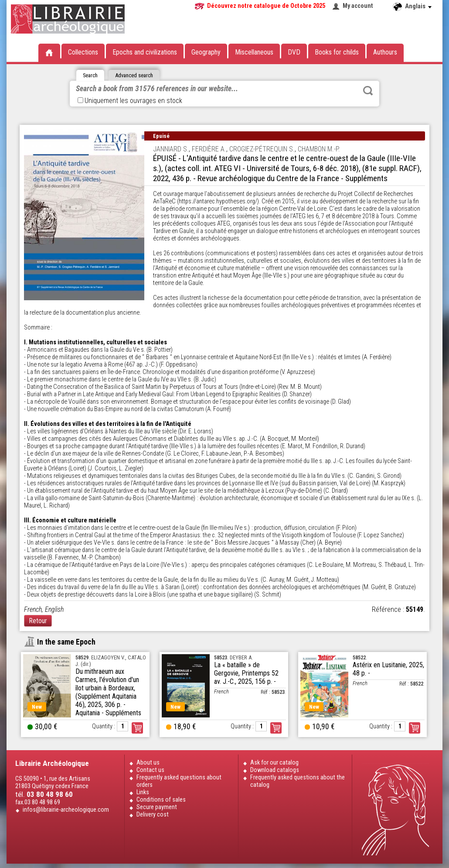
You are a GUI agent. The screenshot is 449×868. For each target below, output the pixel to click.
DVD (294, 52)
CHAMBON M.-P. (319, 149)
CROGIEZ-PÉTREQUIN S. (262, 149)
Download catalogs (275, 770)
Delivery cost (153, 815)
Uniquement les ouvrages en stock (130, 101)
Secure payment (157, 807)
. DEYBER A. (233, 657)
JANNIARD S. (171, 149)
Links (143, 792)
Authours (385, 52)
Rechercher (368, 91)
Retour (38, 621)
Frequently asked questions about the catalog (298, 781)
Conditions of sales (161, 800)
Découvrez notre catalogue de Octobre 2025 (266, 6)
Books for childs (337, 52)
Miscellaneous (254, 52)
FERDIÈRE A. (209, 149)
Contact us (150, 770)
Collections (83, 52)
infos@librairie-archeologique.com (66, 810)
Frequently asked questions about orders (179, 781)
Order (137, 728)
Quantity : (104, 726)
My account (358, 6)
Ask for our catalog (274, 763)
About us (148, 763)
